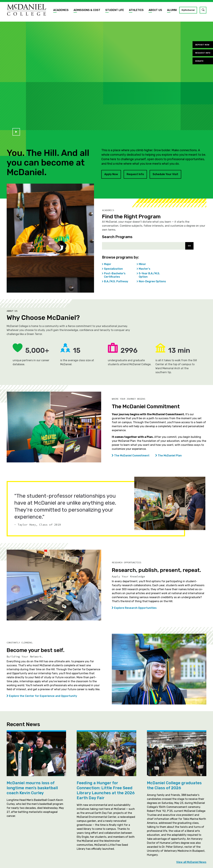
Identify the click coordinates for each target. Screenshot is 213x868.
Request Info (135, 174)
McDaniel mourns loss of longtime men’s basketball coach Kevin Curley (32, 788)
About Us (155, 10)
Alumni (172, 10)
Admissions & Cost (87, 10)
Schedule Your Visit (165, 174)
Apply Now (111, 174)
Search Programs (117, 237)
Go (189, 246)
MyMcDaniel (188, 10)
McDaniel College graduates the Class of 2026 (174, 785)
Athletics (136, 10)
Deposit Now (202, 45)
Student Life (115, 10)
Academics (61, 10)
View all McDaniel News (191, 862)
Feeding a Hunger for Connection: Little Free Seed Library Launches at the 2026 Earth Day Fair (106, 790)
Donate (199, 61)
